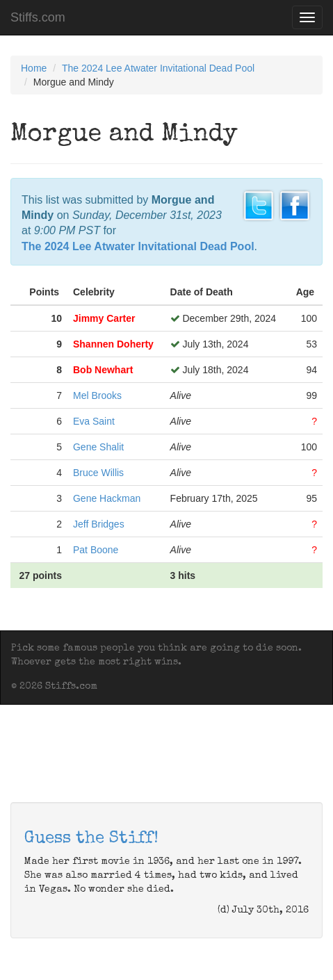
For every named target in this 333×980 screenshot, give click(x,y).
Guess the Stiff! (91, 839)
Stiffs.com (38, 17)
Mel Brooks (97, 395)
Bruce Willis (98, 473)
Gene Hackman (107, 498)
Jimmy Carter (104, 318)
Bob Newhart (103, 370)
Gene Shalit (98, 447)
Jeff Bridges (99, 524)
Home (34, 68)
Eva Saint (94, 421)
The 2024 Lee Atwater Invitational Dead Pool (158, 68)
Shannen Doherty (113, 344)
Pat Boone (96, 550)
